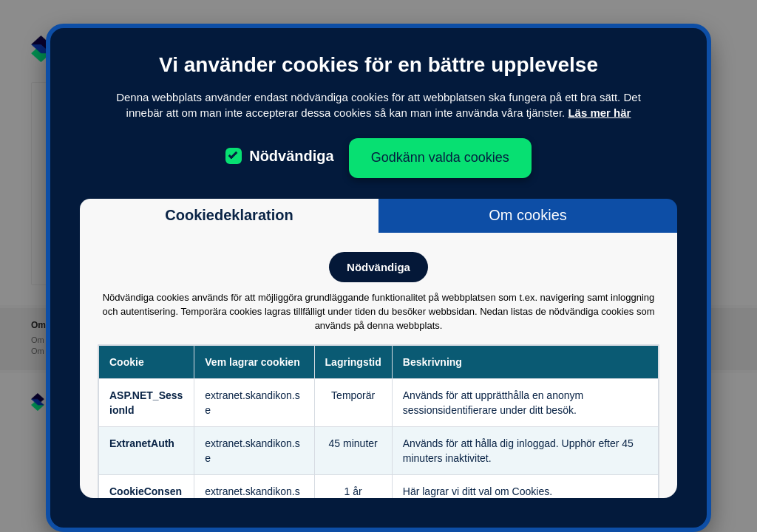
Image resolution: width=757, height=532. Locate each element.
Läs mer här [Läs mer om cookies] (599, 113)
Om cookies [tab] (528, 215)
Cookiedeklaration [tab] (229, 215)
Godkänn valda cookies (440, 157)
